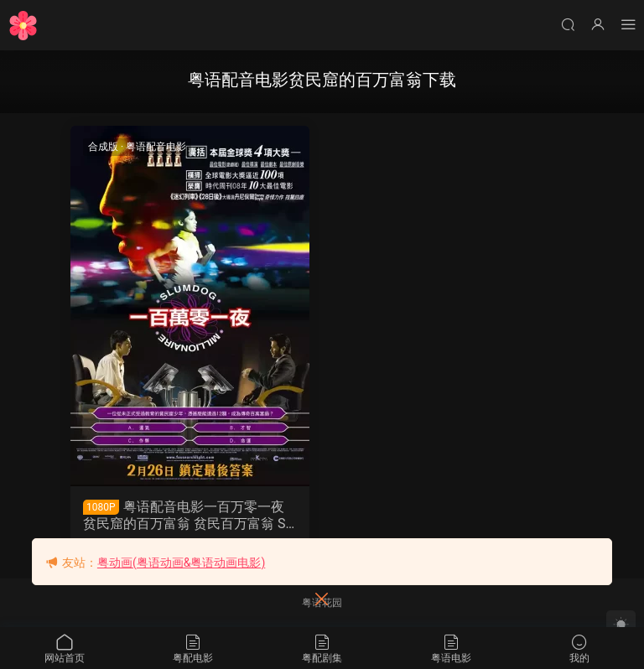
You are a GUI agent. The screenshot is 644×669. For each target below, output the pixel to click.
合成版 (103, 147)
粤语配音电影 (156, 147)
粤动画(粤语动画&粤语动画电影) (181, 563)
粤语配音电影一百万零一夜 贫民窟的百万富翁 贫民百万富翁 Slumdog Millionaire (190, 516)
